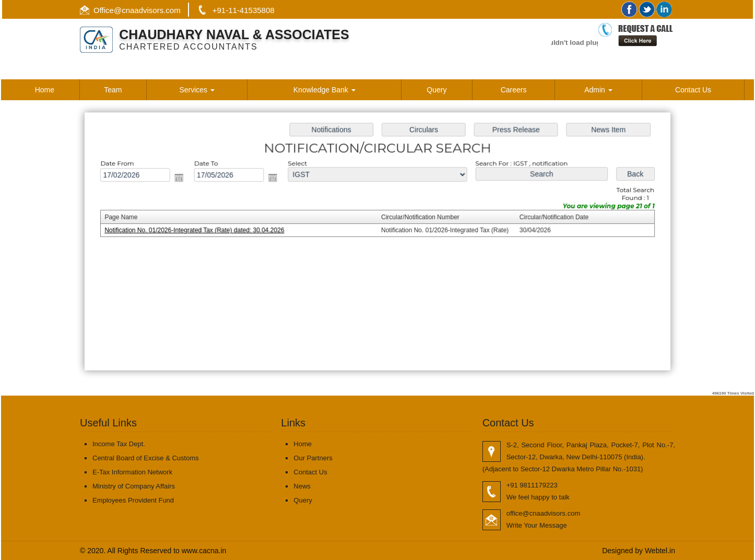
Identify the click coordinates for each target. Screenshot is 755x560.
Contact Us (693, 90)
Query (437, 90)
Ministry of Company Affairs (134, 486)
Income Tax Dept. (119, 444)
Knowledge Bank (325, 90)
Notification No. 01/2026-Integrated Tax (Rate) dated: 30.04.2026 (199, 231)
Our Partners (313, 458)
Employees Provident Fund (133, 500)
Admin (598, 90)
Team (113, 90)
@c (120, 10)
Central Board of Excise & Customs (146, 458)
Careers (514, 90)
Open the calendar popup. (184, 179)
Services (197, 90)
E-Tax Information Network (132, 472)
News (302, 486)
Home (45, 90)
